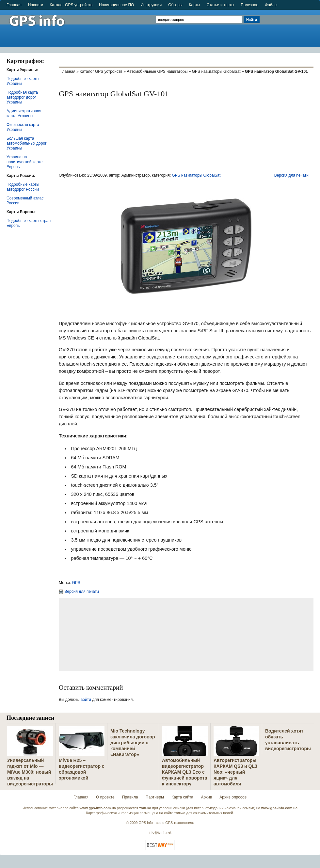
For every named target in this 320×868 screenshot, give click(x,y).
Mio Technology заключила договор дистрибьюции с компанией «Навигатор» (133, 743)
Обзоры (175, 5)
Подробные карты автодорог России (23, 187)
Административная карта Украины (24, 113)
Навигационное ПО (116, 5)
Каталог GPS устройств (71, 5)
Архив (206, 797)
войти (86, 700)
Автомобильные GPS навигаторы (157, 71)
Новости (36, 5)
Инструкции (151, 5)
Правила (130, 797)
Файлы (271, 5)
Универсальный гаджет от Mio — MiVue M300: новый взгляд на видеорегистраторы (30, 772)
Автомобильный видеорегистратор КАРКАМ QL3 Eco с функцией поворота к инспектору (184, 772)
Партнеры (155, 797)
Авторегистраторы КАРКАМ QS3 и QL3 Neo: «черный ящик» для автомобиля (235, 772)
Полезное (249, 5)
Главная (14, 5)
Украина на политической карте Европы (24, 162)
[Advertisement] (290, 28)
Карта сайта (182, 797)
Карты (195, 5)
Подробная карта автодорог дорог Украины (22, 97)
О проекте (105, 797)
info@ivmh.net (160, 832)
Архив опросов (233, 797)
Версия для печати (291, 175)
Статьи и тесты (220, 5)
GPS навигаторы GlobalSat (216, 71)
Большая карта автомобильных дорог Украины (27, 143)
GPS (76, 583)
